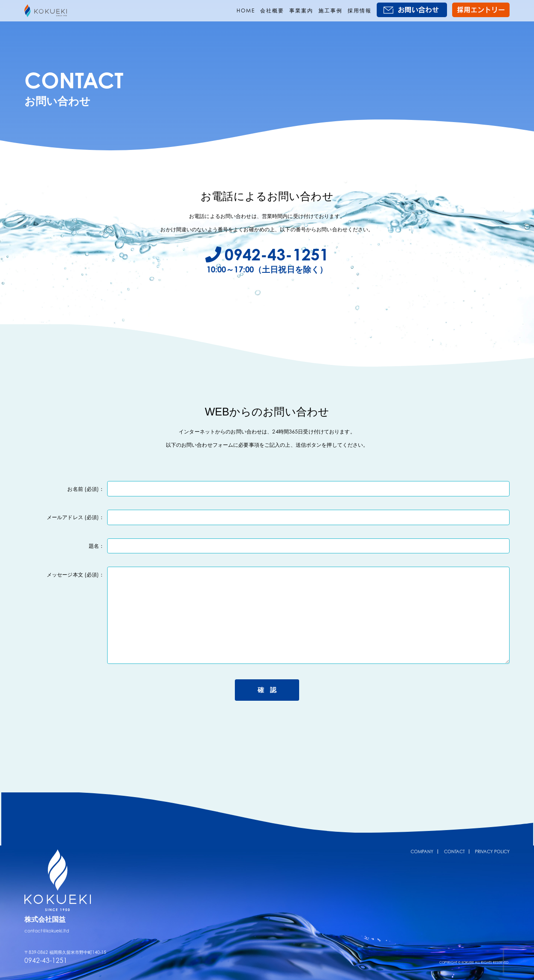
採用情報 (360, 10)
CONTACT (454, 844)
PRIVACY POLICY (492, 844)
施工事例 (330, 10)
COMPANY (422, 844)
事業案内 (301, 10)
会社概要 (272, 10)
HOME (246, 10)
